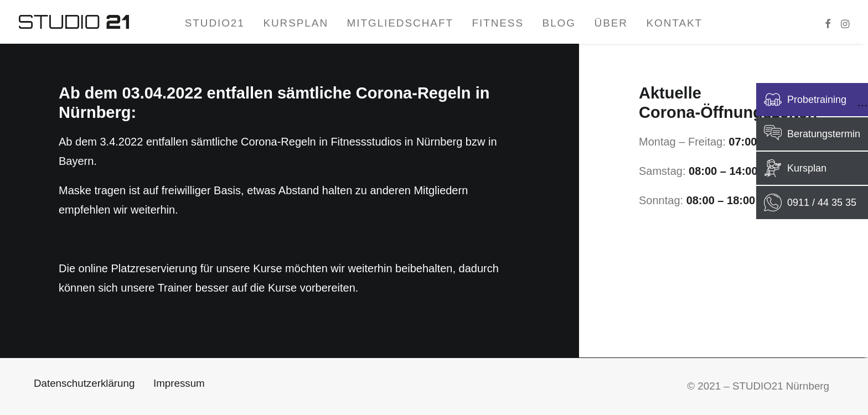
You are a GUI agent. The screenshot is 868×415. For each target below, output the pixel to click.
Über (611, 23)
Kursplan (296, 23)
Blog (559, 23)
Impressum (179, 383)
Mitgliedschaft (400, 23)
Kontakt (674, 23)
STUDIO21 (215, 23)
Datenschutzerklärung (84, 383)
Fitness (498, 23)
